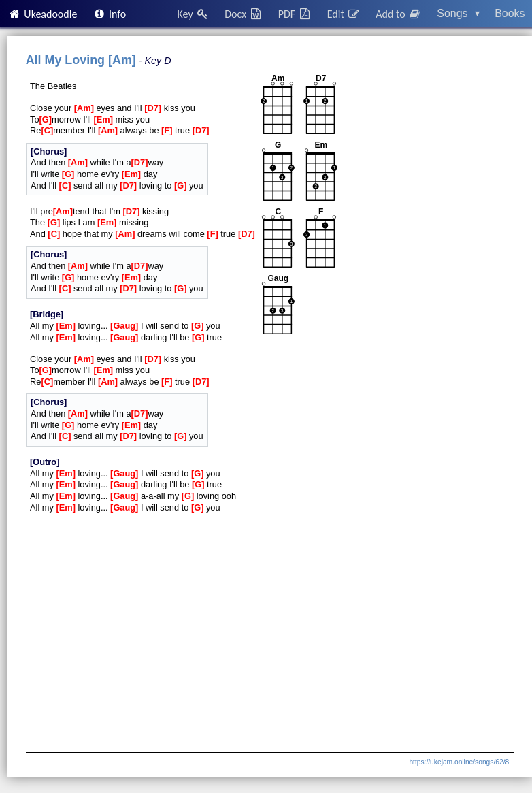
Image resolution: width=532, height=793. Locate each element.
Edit (344, 14)
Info (110, 14)
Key (194, 14)
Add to (399, 14)
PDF (295, 14)
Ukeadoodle (42, 14)
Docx (244, 14)
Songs (458, 13)
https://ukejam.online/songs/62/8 (459, 762)
